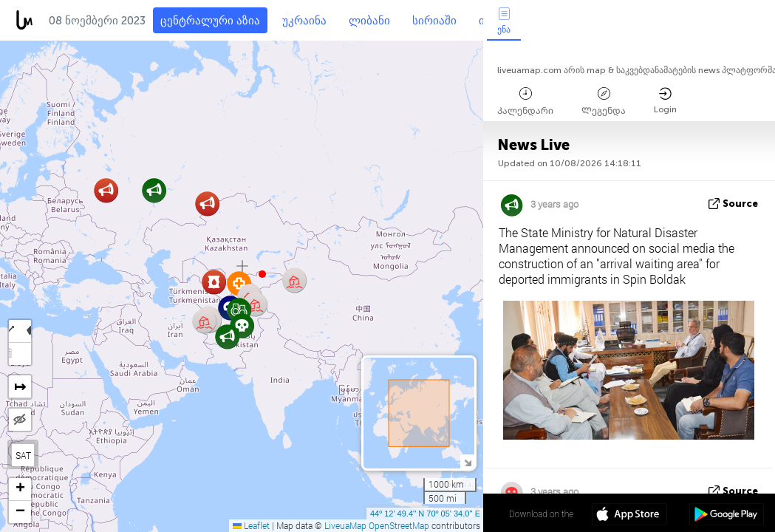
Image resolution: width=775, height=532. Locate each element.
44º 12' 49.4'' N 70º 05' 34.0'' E (425, 514)
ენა (504, 21)
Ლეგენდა (604, 102)
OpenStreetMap (399, 525)
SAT (23, 455)
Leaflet (251, 525)
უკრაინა (304, 21)
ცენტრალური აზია (210, 21)
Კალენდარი (525, 102)
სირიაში (434, 21)
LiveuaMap (345, 525)
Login (665, 101)
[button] (262, 274)
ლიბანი (369, 21)
